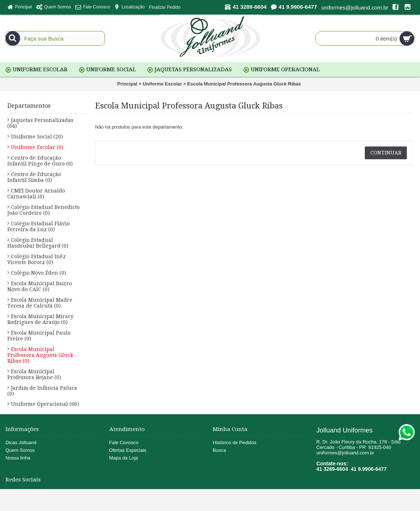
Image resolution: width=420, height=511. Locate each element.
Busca (219, 450)
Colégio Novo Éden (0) (39, 273)
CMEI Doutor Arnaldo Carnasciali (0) (36, 194)
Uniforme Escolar (162, 84)
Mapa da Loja (124, 458)
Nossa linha (18, 458)
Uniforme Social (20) (37, 137)
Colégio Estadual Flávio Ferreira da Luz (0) (39, 226)
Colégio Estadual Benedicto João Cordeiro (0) (43, 210)
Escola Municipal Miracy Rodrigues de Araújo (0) (40, 319)
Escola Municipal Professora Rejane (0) (34, 374)
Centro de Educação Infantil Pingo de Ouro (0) (40, 161)
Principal (127, 84)
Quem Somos (20, 450)
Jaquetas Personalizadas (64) (40, 123)
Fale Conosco (124, 443)
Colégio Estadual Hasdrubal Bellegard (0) (38, 243)
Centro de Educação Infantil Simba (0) (34, 177)
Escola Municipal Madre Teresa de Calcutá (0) (40, 303)
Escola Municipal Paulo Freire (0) (39, 336)
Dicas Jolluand (21, 443)
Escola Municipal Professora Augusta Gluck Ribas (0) (40, 355)
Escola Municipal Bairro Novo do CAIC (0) (40, 286)
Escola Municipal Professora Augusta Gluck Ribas (244, 84)
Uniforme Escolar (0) (37, 147)
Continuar (386, 153)
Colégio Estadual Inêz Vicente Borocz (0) (37, 259)
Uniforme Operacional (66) (45, 404)
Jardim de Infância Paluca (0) (42, 391)
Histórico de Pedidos (234, 443)
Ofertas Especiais (128, 450)
